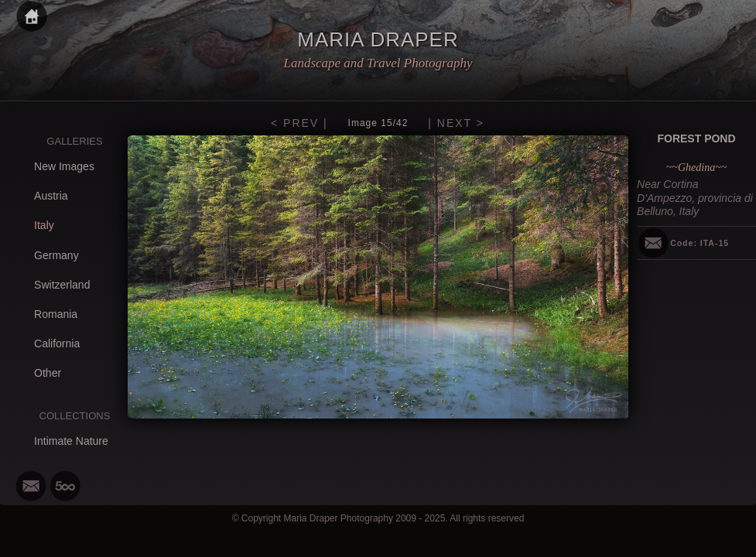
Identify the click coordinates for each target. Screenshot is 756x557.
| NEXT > (456, 123)
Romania (56, 314)
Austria (51, 196)
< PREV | (299, 123)
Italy (44, 225)
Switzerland (62, 285)
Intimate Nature (71, 441)
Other (48, 373)
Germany (56, 255)
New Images (64, 166)
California (57, 343)
